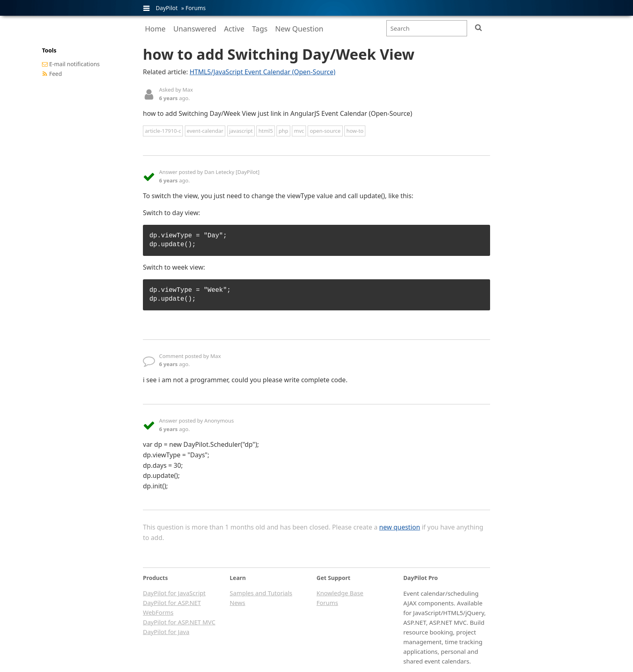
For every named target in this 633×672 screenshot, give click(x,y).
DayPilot (167, 8)
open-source (325, 131)
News (238, 603)
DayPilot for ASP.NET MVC (179, 622)
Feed (56, 74)
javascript (241, 131)
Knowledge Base (340, 593)
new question (399, 527)
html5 (266, 131)
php (283, 131)
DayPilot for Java (166, 632)
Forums (195, 8)
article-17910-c (163, 131)
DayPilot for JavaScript (174, 593)
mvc (299, 131)
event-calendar (205, 131)
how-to (355, 131)
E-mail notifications (74, 64)
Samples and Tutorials (261, 593)
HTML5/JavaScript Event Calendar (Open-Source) (263, 72)
